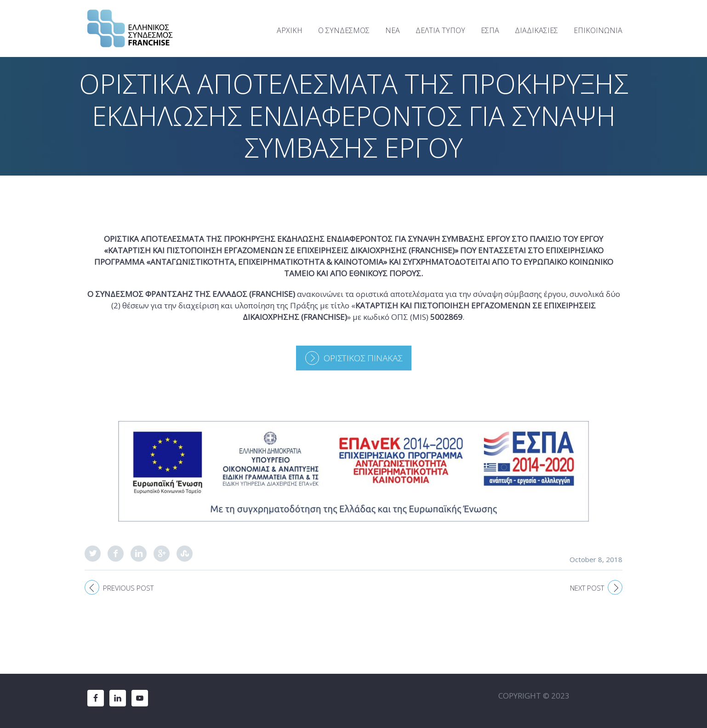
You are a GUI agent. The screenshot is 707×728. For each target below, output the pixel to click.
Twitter (93, 554)
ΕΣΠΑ (490, 30)
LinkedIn (139, 554)
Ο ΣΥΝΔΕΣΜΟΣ (344, 30)
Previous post (128, 588)
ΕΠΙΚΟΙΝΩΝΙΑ (598, 30)
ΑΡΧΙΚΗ (290, 30)
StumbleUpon (185, 554)
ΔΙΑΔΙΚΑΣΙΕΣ (536, 30)
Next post (587, 588)
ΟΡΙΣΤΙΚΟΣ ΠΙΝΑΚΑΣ (363, 358)
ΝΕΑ (393, 30)
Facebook (116, 554)
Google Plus (162, 554)
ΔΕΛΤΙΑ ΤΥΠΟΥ (440, 30)
